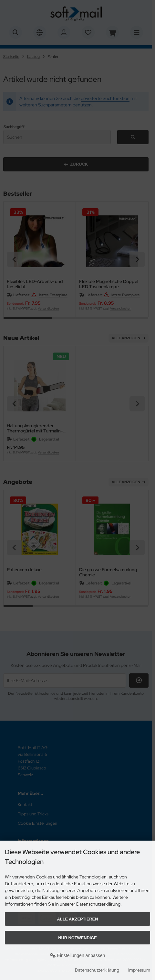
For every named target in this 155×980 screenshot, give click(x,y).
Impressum (139, 970)
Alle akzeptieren (78, 919)
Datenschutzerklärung (97, 970)
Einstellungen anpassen (78, 955)
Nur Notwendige (77, 938)
